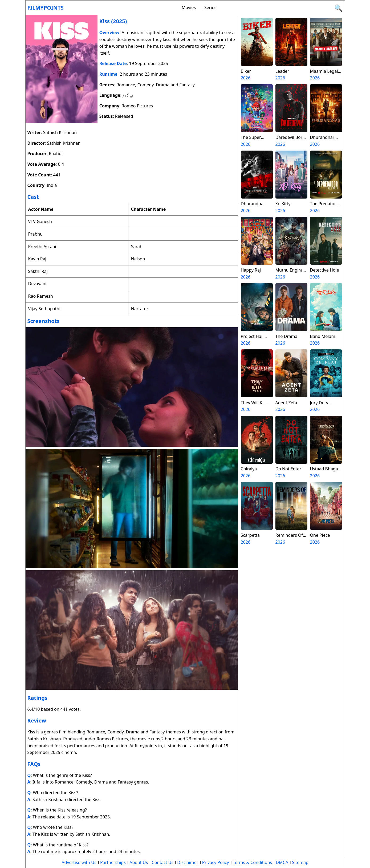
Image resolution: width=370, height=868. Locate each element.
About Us (139, 862)
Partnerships (113, 862)
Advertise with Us (79, 862)
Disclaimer (188, 862)
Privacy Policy (216, 862)
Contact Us (163, 862)
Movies (189, 7)
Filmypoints (46, 8)
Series (210, 7)
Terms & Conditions (252, 862)
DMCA (282, 862)
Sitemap (300, 862)
